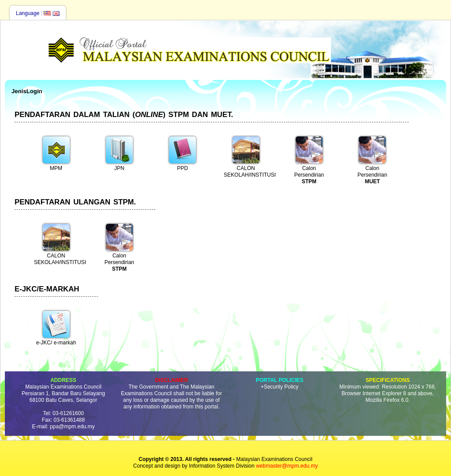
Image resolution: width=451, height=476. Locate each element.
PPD (182, 153)
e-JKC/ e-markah (56, 327)
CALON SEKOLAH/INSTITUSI (248, 156)
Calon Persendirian (309, 159)
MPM (56, 153)
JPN (119, 153)
